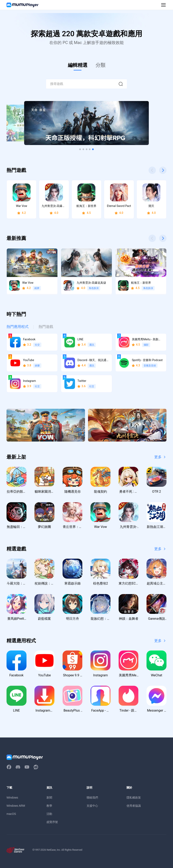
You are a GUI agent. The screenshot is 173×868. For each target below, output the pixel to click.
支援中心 (92, 806)
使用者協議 (134, 806)
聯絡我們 (92, 798)
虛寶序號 (52, 822)
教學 (49, 806)
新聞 (49, 798)
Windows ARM (16, 806)
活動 (49, 814)
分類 (100, 65)
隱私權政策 (134, 798)
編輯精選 (78, 65)
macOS (11, 814)
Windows (12, 798)
